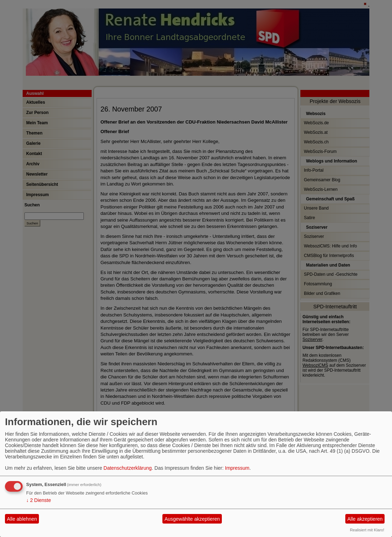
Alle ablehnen (22, 519)
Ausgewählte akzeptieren (192, 519)
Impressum (237, 468)
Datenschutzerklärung (128, 468)
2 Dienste (39, 500)
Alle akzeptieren (365, 519)
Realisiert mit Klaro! (367, 530)
